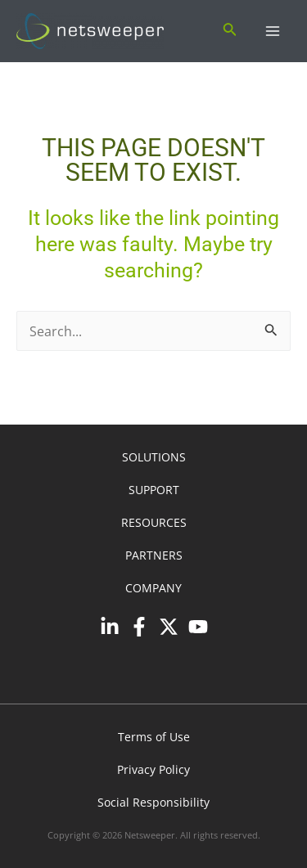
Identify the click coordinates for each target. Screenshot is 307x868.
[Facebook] (139, 627)
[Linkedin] (110, 627)
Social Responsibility (153, 802)
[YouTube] (198, 627)
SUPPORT (154, 490)
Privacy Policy (153, 769)
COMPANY (153, 588)
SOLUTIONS (154, 457)
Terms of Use (154, 737)
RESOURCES (154, 522)
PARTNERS (154, 555)
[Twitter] (169, 627)
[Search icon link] (230, 31)
